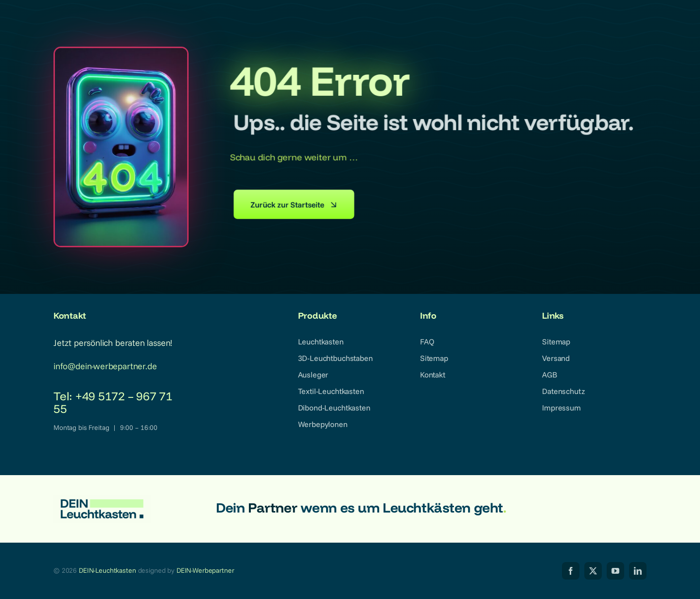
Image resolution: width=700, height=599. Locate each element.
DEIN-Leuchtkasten (107, 570)
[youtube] (615, 571)
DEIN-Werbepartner (205, 570)
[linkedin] (638, 571)
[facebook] (571, 571)
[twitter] (593, 571)
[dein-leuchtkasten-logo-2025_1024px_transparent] (102, 499)
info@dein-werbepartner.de (105, 366)
